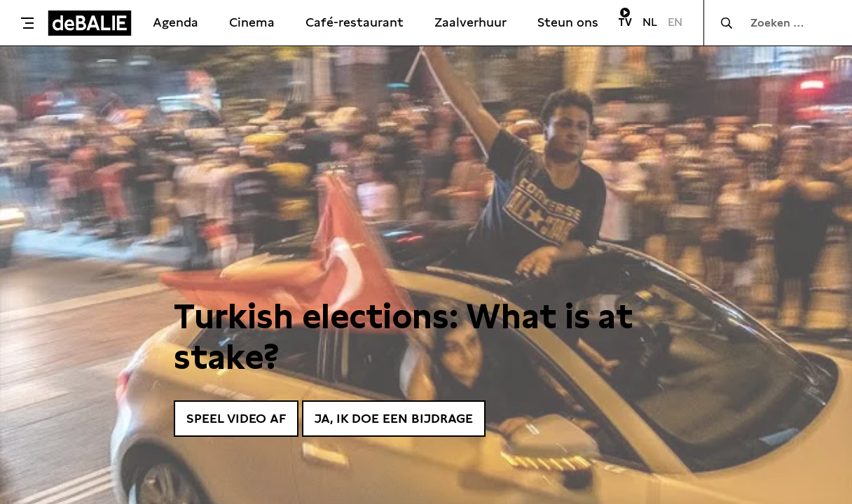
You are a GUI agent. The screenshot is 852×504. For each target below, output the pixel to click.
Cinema (252, 22)
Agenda (176, 22)
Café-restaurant (355, 22)
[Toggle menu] (27, 23)
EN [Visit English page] (675, 22)
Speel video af (236, 418)
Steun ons (568, 22)
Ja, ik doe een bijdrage (394, 418)
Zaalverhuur (470, 22)
